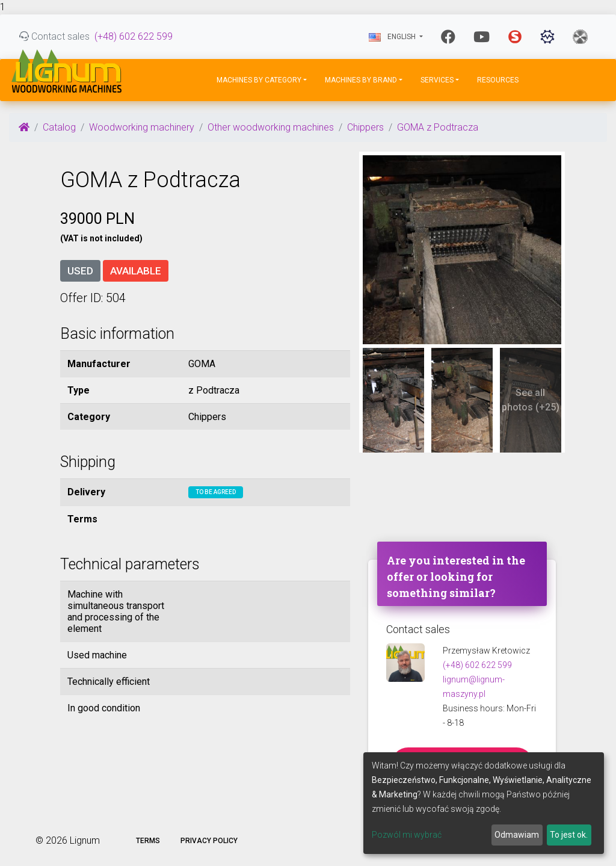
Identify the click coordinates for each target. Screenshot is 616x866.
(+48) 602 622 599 (134, 36)
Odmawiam (517, 835)
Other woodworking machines (271, 127)
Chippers (365, 127)
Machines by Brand (361, 80)
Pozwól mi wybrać (407, 835)
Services (437, 80)
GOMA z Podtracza (438, 127)
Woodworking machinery (142, 127)
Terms (148, 841)
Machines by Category (259, 80)
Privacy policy (209, 841)
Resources (498, 80)
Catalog (59, 127)
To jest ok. (569, 835)
